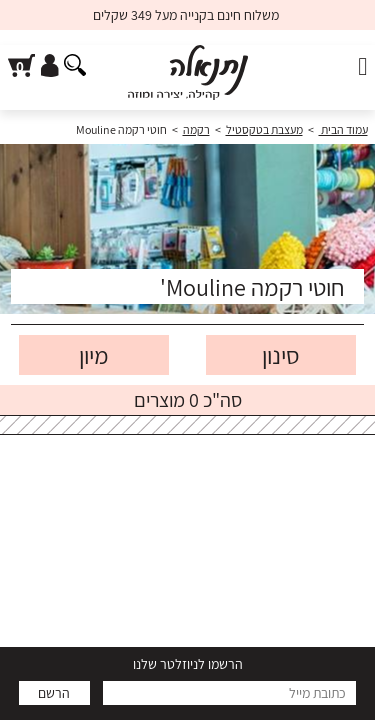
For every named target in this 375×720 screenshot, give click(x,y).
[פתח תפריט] (362, 66)
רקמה (196, 129)
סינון (281, 355)
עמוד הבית (343, 129)
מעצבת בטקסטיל (264, 129)
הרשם (54, 693)
